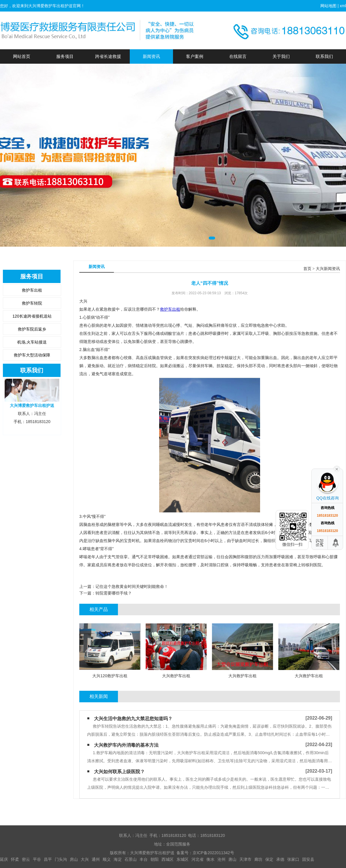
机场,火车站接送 (32, 342)
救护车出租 (32, 290)
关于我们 (281, 56)
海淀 (118, 859)
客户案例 (195, 56)
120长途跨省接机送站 (32, 316)
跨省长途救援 (108, 56)
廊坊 (258, 859)
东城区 (183, 859)
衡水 (210, 859)
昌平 (48, 859)
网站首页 (22, 56)
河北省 (198, 859)
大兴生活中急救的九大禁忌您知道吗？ (133, 719)
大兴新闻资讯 (328, 269)
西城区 (168, 859)
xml (343, 6)
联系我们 (324, 56)
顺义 (107, 859)
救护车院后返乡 (32, 329)
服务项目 (65, 56)
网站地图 (328, 6)
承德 (280, 859)
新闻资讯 (151, 56)
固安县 (308, 859)
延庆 (4, 859)
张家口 (293, 859)
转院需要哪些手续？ (114, 593)
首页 (307, 269)
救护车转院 (32, 303)
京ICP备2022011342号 (213, 853)
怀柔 (15, 859)
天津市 (245, 859)
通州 (96, 859)
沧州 (221, 859)
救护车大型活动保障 (32, 355)
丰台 (144, 859)
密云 (26, 859)
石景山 (131, 859)
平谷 (37, 859)
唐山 (232, 859)
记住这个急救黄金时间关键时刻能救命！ (132, 586)
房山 (74, 859)
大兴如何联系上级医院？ (119, 772)
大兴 (85, 859)
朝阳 (155, 859)
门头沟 (61, 859)
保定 (269, 859)
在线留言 (238, 56)
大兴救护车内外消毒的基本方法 (126, 745)
